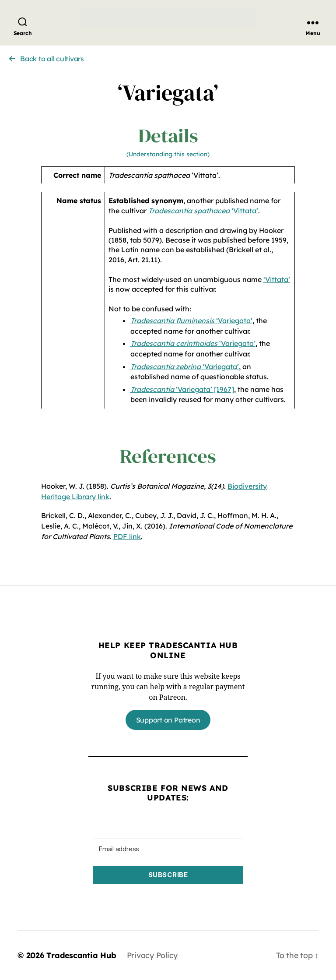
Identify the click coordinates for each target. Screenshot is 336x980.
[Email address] (168, 849)
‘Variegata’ (191, 321)
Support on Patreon (168, 720)
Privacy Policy (154, 955)
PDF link (127, 536)
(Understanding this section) (168, 154)
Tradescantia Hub (82, 955)
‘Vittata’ (203, 211)
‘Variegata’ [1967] (182, 389)
